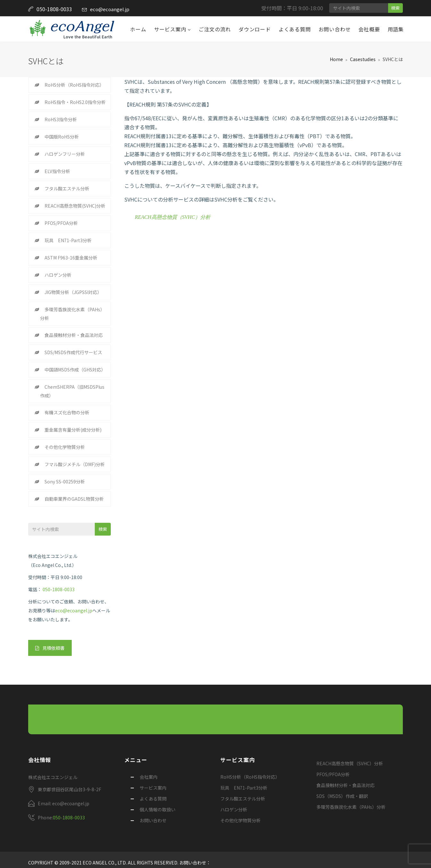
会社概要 (369, 29)
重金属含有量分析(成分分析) (73, 430)
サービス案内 (171, 29)
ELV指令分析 (57, 171)
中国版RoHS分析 (62, 137)
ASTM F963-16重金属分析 (71, 258)
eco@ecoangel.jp (110, 9)
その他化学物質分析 (65, 447)
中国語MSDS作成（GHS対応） (75, 370)
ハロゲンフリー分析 (65, 154)
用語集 (396, 29)
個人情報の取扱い (158, 809)
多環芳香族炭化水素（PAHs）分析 (72, 314)
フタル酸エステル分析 (67, 188)
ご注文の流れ (215, 29)
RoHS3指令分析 (61, 119)
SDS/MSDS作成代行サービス (73, 352)
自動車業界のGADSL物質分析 (74, 499)
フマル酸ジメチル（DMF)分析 (75, 464)
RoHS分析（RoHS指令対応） (74, 85)
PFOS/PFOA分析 (61, 223)
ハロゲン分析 (58, 275)
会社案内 (149, 777)
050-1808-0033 (59, 589)
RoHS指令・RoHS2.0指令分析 (75, 102)
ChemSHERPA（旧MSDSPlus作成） (72, 391)
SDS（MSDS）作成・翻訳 (342, 796)
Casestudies (363, 59)
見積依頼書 (50, 648)
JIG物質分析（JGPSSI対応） (73, 292)
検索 (395, 8)
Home (336, 59)
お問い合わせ (335, 29)
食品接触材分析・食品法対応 (74, 335)
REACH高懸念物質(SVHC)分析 (75, 206)
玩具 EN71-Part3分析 (68, 240)
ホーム (138, 29)
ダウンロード (255, 29)
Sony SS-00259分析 (65, 482)
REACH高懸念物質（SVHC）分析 (173, 217)
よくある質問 (295, 29)
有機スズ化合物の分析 (67, 412)
